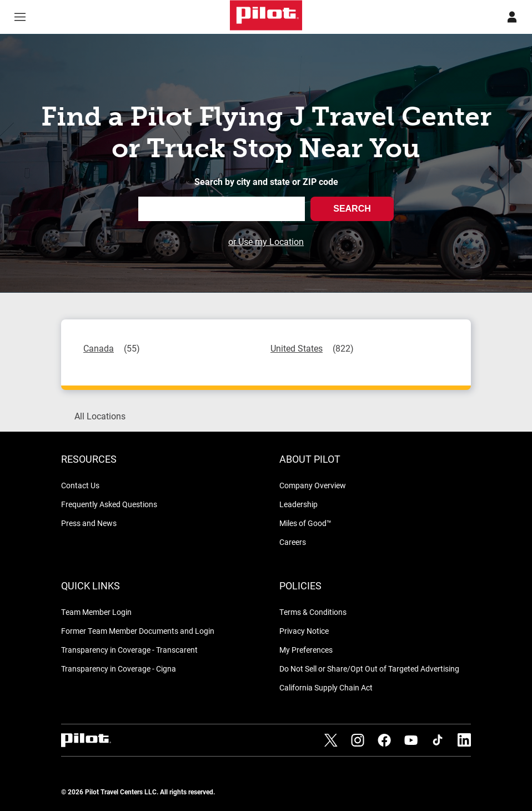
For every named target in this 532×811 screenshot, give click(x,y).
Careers (293, 542)
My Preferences (306, 650)
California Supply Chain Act (326, 687)
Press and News (89, 523)
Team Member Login (96, 612)
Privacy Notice (304, 631)
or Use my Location (266, 241)
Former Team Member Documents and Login (138, 631)
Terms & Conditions (313, 612)
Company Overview (313, 485)
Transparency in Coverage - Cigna (119, 669)
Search (352, 209)
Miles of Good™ (305, 523)
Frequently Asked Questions (109, 504)
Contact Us (80, 485)
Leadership (298, 504)
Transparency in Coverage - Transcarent (129, 650)
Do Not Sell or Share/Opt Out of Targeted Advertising (369, 669)
